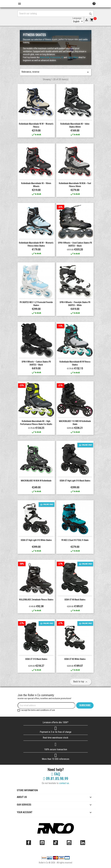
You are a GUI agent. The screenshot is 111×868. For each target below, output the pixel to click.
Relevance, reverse (56, 72)
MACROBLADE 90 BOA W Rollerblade (36, 481)
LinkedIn (83, 843)
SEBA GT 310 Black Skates (36, 659)
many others (73, 57)
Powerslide (55, 57)
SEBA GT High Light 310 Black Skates (75, 481)
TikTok (56, 843)
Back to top (81, 682)
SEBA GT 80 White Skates (75, 659)
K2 (62, 57)
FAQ (56, 774)
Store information (27, 790)
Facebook (29, 843)
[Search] (56, 14)
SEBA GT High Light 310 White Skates (36, 540)
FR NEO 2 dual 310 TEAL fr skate (75, 540)
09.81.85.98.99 (56, 779)
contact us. (64, 783)
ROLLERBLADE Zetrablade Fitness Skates (36, 600)
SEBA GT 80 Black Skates (75, 600)
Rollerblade (45, 57)
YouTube (42, 843)
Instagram (69, 843)
